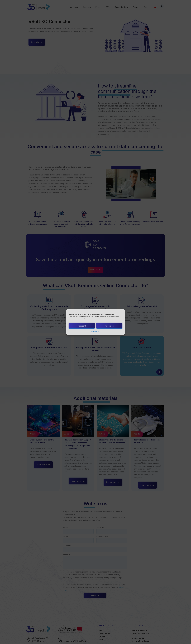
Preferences (109, 326)
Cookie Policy (94, 331)
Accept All (82, 326)
